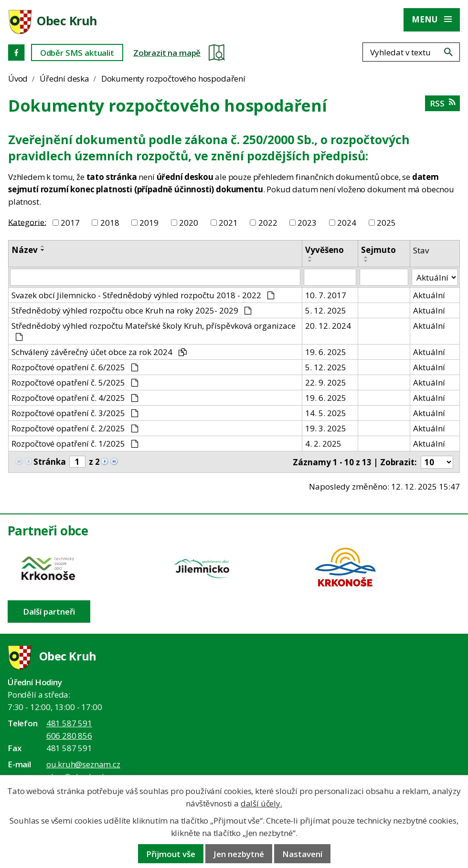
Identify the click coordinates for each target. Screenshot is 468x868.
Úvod (18, 78)
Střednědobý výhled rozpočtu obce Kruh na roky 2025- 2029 (132, 310)
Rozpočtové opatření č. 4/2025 (75, 398)
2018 (110, 223)
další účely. (261, 803)
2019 (149, 223)
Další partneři (49, 612)
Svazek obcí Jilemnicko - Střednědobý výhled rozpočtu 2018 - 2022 (143, 295)
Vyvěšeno (324, 250)
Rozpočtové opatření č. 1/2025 (75, 444)
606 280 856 (69, 736)
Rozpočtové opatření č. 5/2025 (75, 382)
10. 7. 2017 (326, 295)
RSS (442, 103)
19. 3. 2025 (326, 428)
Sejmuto (378, 250)
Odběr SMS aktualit (77, 53)
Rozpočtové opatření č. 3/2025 (75, 413)
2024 (347, 223)
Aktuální (429, 295)
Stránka (50, 462)
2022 (268, 223)
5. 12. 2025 (326, 310)
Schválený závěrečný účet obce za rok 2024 (99, 352)
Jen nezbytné (239, 854)
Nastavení (302, 854)
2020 (189, 223)
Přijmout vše (171, 854)
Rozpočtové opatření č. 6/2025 (75, 367)
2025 (386, 223)
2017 (70, 223)
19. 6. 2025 (326, 352)
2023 (307, 223)
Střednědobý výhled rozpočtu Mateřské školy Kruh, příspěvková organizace (154, 330)
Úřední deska (64, 78)
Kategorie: (27, 222)
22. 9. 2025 (326, 382)
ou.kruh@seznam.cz (83, 764)
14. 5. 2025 (326, 413)
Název (25, 250)
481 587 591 (69, 723)
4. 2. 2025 (323, 444)
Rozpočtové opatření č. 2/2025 (75, 428)
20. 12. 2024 (328, 326)
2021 (228, 223)
